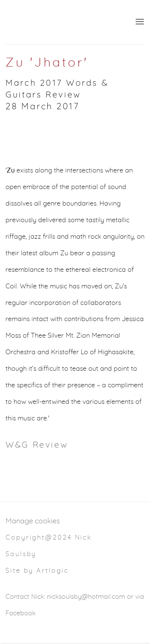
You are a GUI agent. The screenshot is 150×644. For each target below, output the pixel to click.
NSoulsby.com (64, 22)
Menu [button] (139, 22)
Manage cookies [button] (33, 521)
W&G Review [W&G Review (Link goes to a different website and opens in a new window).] (37, 445)
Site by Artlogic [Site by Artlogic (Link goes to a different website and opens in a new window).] (37, 571)
